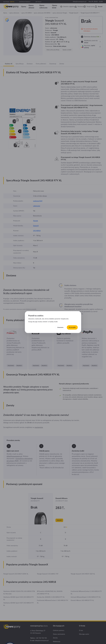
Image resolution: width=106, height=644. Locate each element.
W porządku (72, 327)
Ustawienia (60, 327)
